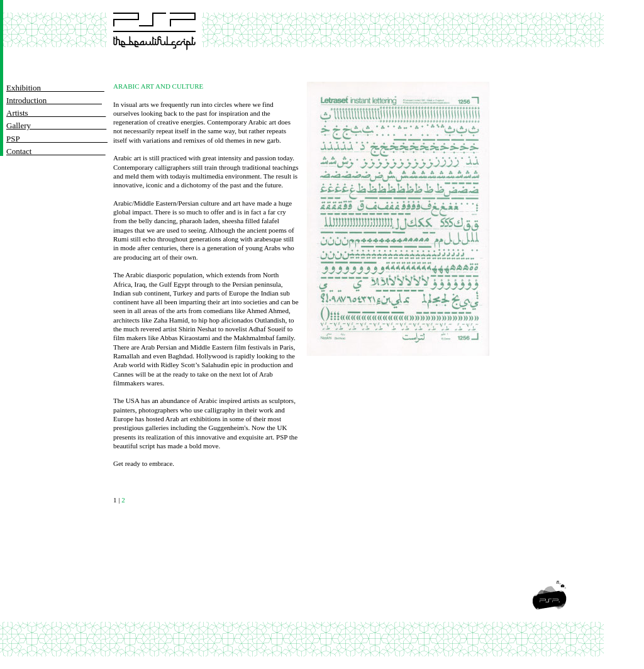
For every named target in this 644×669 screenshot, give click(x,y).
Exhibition (55, 88)
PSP (57, 139)
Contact (56, 151)
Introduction (54, 100)
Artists (56, 113)
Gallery (51, 125)
